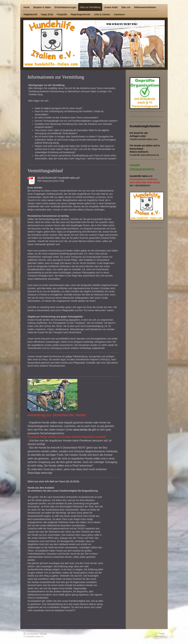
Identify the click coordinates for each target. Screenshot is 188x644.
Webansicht (159, 636)
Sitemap (43, 634)
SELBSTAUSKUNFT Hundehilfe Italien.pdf (58, 178)
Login (162, 634)
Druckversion (31, 634)
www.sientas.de (82, 430)
